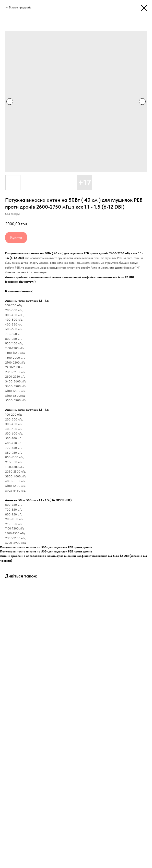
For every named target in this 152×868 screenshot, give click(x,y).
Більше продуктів (20, 7)
